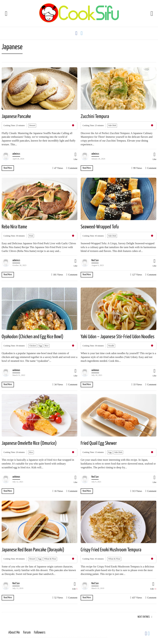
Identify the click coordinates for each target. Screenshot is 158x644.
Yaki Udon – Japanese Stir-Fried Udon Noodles (118, 337)
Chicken (33, 346)
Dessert (32, 125)
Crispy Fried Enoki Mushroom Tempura (111, 550)
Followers (40, 632)
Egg (40, 346)
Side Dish (112, 125)
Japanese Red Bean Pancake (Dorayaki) (33, 550)
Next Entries (144, 617)
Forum (27, 632)
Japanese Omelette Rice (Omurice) (29, 443)
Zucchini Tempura (95, 117)
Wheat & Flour (50, 559)
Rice (47, 346)
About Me (14, 632)
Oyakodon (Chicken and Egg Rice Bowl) (33, 337)
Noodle (111, 346)
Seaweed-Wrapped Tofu (100, 227)
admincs (16, 154)
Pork (31, 236)
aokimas (16, 370)
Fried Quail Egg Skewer (99, 443)
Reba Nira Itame (14, 227)
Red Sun (95, 260)
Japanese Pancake (16, 117)
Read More (8, 168)
